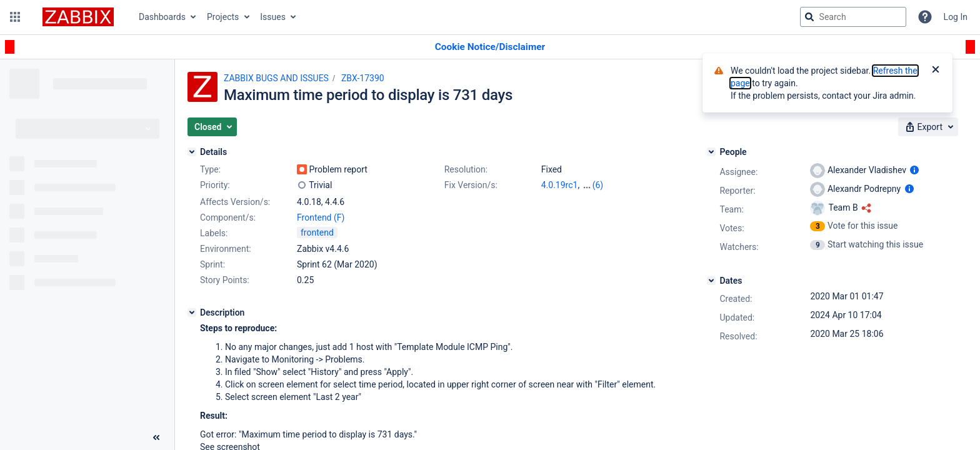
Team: (731, 209)
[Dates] (711, 281)
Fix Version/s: (471, 185)
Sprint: (212, 264)
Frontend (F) (321, 217)
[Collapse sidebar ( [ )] (156, 437)
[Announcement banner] (490, 47)
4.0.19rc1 (560, 185)
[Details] (192, 152)
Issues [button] (273, 17)
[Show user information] (914, 170)
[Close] (936, 71)
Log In (956, 17)
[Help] (925, 17)
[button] (15, 17)
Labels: (214, 233)
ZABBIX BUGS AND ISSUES (276, 78)
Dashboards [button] (162, 17)
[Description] (192, 312)
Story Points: (225, 280)
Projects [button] (223, 17)
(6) (598, 185)
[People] (711, 152)
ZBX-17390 (363, 78)
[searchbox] (853, 17)
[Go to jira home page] (78, 17)
